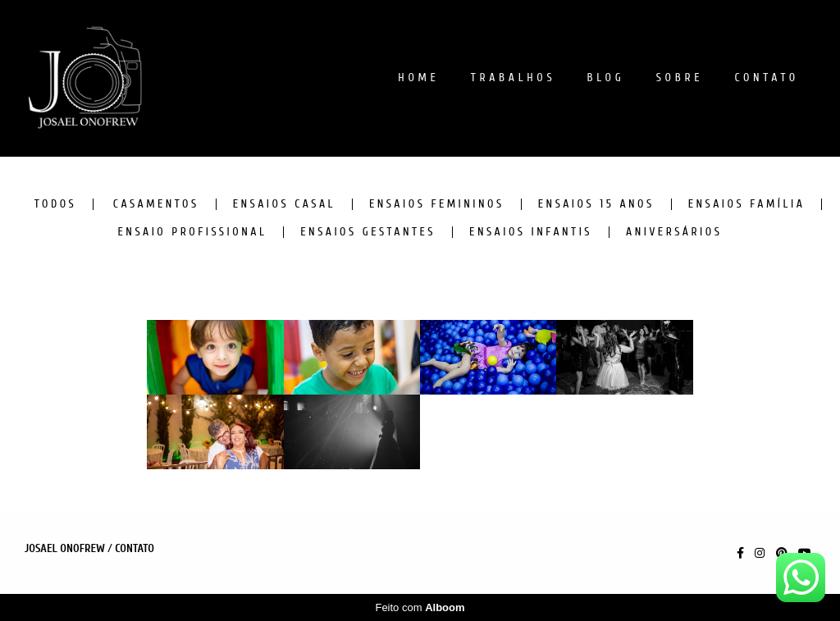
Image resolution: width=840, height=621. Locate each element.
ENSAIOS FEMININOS (437, 204)
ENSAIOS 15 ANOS (596, 204)
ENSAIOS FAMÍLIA (747, 204)
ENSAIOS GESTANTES (368, 232)
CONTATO (767, 78)
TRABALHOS (514, 78)
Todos (56, 204)
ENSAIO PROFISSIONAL (193, 232)
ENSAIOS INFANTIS (531, 232)
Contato (135, 549)
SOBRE (680, 78)
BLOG (606, 78)
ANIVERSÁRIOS (674, 232)
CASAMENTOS (156, 204)
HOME (418, 78)
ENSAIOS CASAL (284, 204)
